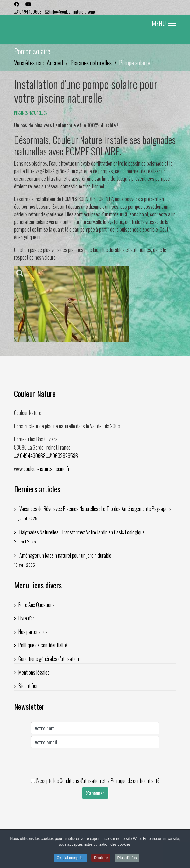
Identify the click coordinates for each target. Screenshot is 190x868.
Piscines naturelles (30, 113)
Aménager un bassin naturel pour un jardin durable (95, 560)
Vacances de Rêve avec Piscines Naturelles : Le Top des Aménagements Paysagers (95, 513)
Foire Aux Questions (37, 605)
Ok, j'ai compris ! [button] (70, 859)
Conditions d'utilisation (80, 781)
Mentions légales (34, 672)
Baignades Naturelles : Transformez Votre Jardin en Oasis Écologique (95, 537)
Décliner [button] (101, 859)
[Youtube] (28, 4)
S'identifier (28, 686)
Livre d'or (26, 618)
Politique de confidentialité (43, 645)
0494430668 (31, 12)
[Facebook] (17, 4)
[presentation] (79, 763)
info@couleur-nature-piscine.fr (75, 12)
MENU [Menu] (164, 23)
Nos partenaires (33, 632)
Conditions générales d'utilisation (49, 659)
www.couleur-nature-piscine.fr (42, 469)
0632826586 (65, 456)
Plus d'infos (127, 859)
